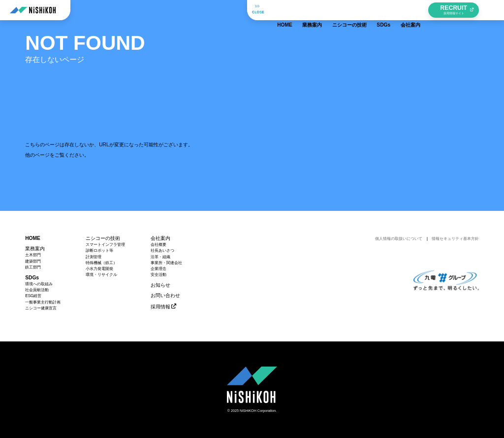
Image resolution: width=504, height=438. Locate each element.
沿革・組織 (160, 257)
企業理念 (158, 269)
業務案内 (310, 10)
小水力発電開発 (99, 269)
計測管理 (94, 257)
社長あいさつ (162, 251)
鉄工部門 (33, 268)
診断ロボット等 (99, 251)
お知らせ (160, 285)
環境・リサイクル (101, 275)
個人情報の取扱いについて (399, 239)
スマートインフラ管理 (105, 245)
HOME (283, 10)
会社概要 (158, 245)
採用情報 (160, 307)
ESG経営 (33, 296)
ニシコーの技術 (347, 10)
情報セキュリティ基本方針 (455, 239)
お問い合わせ (165, 296)
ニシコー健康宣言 (41, 308)
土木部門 (33, 255)
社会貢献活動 (37, 290)
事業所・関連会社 (166, 263)
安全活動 (158, 275)
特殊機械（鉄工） (101, 263)
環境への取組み (39, 284)
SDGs (381, 10)
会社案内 (409, 10)
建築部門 (33, 262)
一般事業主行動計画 (43, 303)
